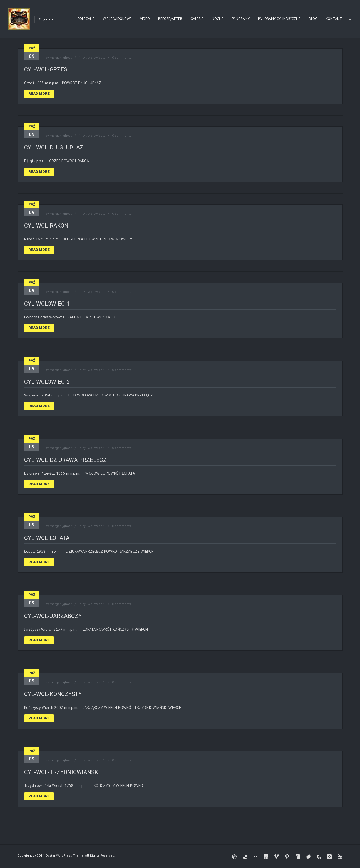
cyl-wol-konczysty (53, 694)
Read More (39, 93)
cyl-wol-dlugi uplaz (54, 148)
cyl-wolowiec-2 (47, 382)
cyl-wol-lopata (47, 538)
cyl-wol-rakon (46, 226)
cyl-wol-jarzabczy (53, 616)
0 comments (122, 57)
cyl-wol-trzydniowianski (62, 772)
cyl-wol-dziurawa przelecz (65, 460)
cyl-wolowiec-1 (94, 57)
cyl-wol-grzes (46, 69)
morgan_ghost (61, 57)
